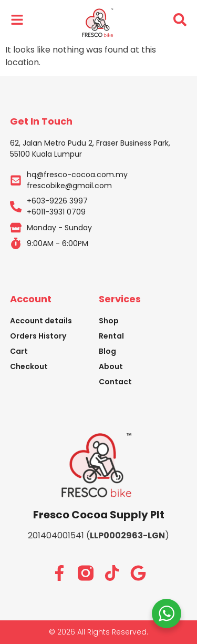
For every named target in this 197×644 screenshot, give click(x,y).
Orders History (38, 336)
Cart (19, 351)
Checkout (29, 366)
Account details (41, 321)
